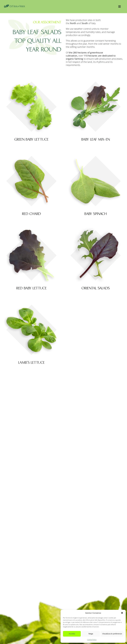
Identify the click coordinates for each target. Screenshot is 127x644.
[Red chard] (31, 155)
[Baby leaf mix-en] (96, 80)
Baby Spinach (95, 214)
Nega (91, 634)
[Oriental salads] (96, 229)
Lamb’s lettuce (31, 363)
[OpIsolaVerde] (15, 6)
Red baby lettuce (31, 288)
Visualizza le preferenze (112, 634)
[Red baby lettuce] (31, 229)
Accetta (72, 634)
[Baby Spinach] (96, 155)
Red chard (31, 214)
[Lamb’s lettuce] (31, 304)
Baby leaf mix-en (96, 139)
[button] (122, 613)
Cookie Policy (92, 640)
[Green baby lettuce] (31, 80)
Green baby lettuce (31, 139)
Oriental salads (95, 288)
